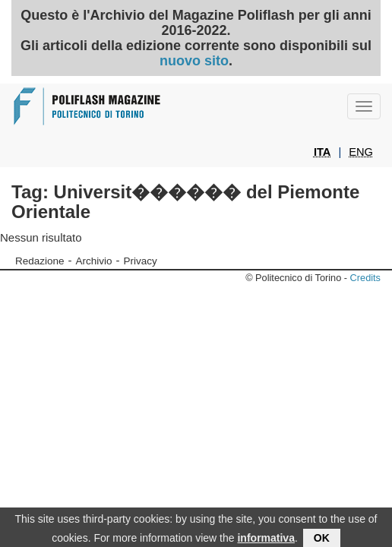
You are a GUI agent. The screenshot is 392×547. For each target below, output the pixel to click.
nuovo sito (194, 61)
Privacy (141, 261)
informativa (266, 539)
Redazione (40, 261)
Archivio (94, 261)
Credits (365, 278)
